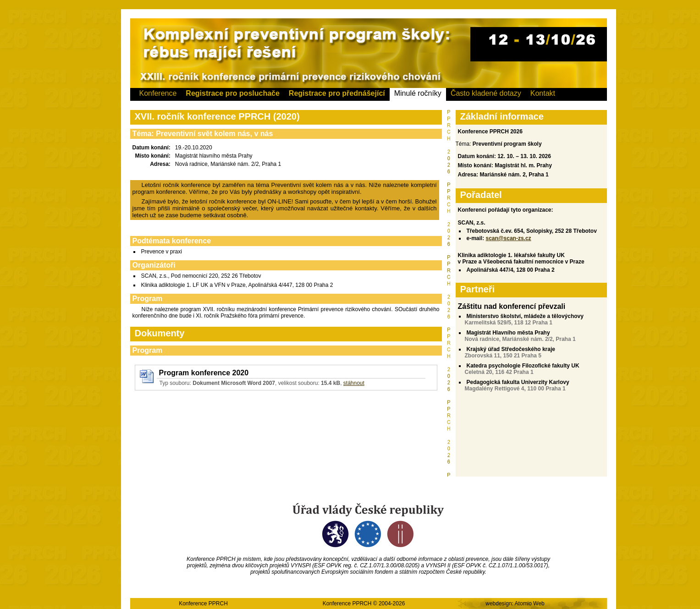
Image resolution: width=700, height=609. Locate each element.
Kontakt (543, 93)
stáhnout (354, 383)
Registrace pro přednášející (337, 93)
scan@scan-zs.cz (509, 238)
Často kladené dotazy (486, 93)
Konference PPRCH (203, 604)
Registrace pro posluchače (233, 93)
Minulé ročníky (418, 93)
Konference (158, 93)
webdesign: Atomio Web (515, 604)
